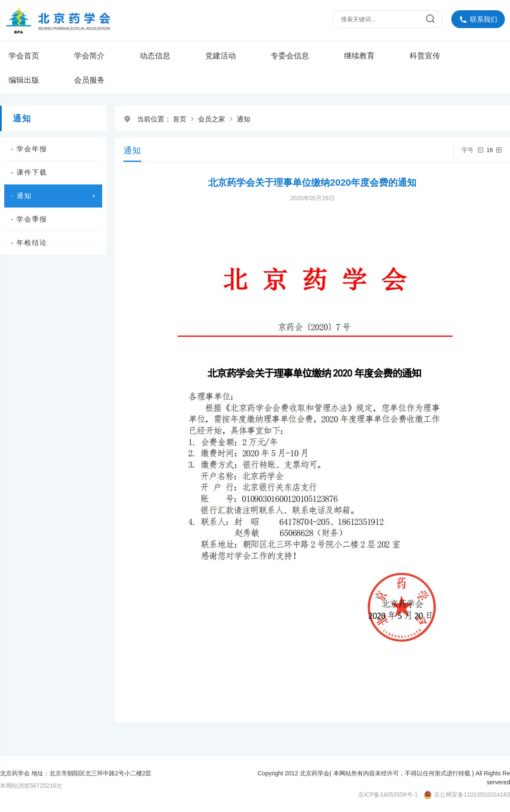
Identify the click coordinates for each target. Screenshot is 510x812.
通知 (244, 119)
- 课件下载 (29, 172)
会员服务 (89, 80)
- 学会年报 (29, 149)
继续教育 (359, 56)
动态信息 (155, 56)
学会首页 (24, 56)
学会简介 (89, 56)
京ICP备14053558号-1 (388, 795)
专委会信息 (290, 56)
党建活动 (221, 56)
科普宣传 (425, 56)
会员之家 (212, 119)
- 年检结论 (29, 243)
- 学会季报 (29, 219)
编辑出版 (24, 80)
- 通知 (54, 196)
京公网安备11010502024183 (472, 795)
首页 (180, 119)
